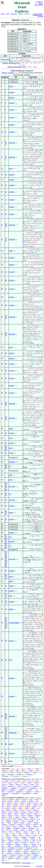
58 (6, 514)
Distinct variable (8, 63)
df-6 (26, 833)
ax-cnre (37, 791)
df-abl (10, 851)
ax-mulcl (14, 788)
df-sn (14, 808)
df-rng (25, 851)
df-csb (36, 805)
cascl (7, 776)
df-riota (16, 821)
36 (6, 371)
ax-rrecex (28, 791)
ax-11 (16, 783)
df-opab (35, 810)
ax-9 (3, 783)
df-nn (33, 832)
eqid (10, 438)
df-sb (3, 801)
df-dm (10, 815)
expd (11, 744)
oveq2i (11, 433)
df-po (31, 812)
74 (6, 597)
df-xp (23, 814)
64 (6, 538)
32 (6, 732)
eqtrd (11, 577)
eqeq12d (12, 143)
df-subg (18, 849)
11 (6, 158)
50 (6, 467)
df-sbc (29, 805)
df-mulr (11, 841)
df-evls (10, 858)
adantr (11, 609)
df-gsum (9, 844)
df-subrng (35, 853)
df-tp (27, 808)
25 (6, 272)
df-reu (9, 805)
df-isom (8, 821)
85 (6, 754)
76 (6, 609)
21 (6, 240)
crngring (12, 462)
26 (6, 280)
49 (6, 465)
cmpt (31, 770)
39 (6, 393)
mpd (10, 761)
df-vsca (27, 841)
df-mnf (30, 830)
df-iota (31, 817)
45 (6, 443)
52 (6, 483)
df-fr (3, 814)
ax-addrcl (5, 788)
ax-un (32, 784)
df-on (11, 817)
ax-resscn (11, 786)
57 (6, 506)
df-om (22, 823)
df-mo (10, 801)
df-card (15, 830)
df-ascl (11, 857)
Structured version (38, 14)
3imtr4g (12, 716)
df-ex (31, 799)
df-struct (32, 837)
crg (21, 774)
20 (6, 226)
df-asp (4, 857)
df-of (9, 823)
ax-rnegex (19, 791)
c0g (35, 772)
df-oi (8, 830)
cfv (37, 770)
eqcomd (12, 500)
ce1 (26, 776)
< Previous (39, 2)
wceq (30, 769)
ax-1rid (10, 791)
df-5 (20, 833)
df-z (21, 835)
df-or (38, 798)
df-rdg (35, 824)
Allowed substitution (15, 67)
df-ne (15, 803)
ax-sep (4, 784)
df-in (14, 807)
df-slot (10, 839)
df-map (21, 826)
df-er (14, 826)
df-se (9, 814)
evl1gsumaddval (26, 863)
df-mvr (27, 857)
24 (6, 333)
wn (13, 769)
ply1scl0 (12, 486)
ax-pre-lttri (5, 793)
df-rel (29, 814)
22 (6, 730)
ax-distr (21, 790)
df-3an (11, 799)
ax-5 (18, 781)
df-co (3, 815)
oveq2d (11, 103)
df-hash (24, 837)
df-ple (9, 842)
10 (6, 144)
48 (6, 512)
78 (6, 641)
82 (6, 718)
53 (6, 485)
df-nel (22, 803)
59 (6, 519)
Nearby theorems (39, 5)
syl (10, 466)
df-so (37, 812)
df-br (28, 810)
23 (6, 258)
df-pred (38, 815)
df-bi (27, 798)
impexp (12, 678)
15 (6, 185)
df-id (17, 812)
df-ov (23, 821)
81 (6, 716)
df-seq (16, 837)
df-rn (17, 815)
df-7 (33, 833)
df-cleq (31, 801)
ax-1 (33, 779)
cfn (20, 772)
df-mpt (4, 812)
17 (6, 200)
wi (18, 769)
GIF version (40, 16)
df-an (32, 798)
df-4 (14, 833)
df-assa (36, 855)
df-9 (7, 835)
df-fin (24, 828)
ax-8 (36, 781)
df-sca (19, 841)
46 (6, 449)
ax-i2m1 (30, 790)
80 (6, 714)
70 (6, 578)
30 (6, 318)
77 (6, 736)
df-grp (21, 848)
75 (6, 603)
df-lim (17, 817)
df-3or (4, 799)
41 (6, 419)
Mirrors (3, 14)
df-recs (28, 824)
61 (6, 552)
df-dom (8, 828)
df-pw (8, 808)
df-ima (30, 815)
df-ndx (17, 839)
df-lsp (28, 855)
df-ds (16, 842)
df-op (33, 808)
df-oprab (31, 821)
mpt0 (11, 428)
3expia (11, 641)
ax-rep (37, 783)
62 (6, 540)
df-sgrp (26, 846)
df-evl (18, 858)
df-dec (28, 835)
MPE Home (14, 14)
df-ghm (27, 849)
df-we (16, 814)
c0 (17, 770)
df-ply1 (33, 858)
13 (6, 175)
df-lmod (13, 855)
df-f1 (20, 819)
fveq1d (11, 117)
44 (6, 447)
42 (6, 734)
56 (6, 500)
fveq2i (11, 453)
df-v (22, 805)
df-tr (10, 812)
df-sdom (16, 828)
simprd (11, 571)
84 (6, 744)
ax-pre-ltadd (26, 793)
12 (6, 727)
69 (6, 571)
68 (6, 566)
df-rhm (26, 853)
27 (6, 289)
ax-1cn (19, 786)
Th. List (21, 14)
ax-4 (12, 781)
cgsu (3, 774)
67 (6, 564)
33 (6, 353)
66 (6, 547)
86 (6, 762)
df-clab (24, 801)
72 (6, 586)
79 (6, 660)
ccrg (31, 774)
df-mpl (35, 857)
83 (6, 738)
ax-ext (30, 783)
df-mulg (10, 849)
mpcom (12, 753)
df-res (23, 815)
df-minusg (29, 848)
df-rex (35, 803)
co (13, 772)
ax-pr (25, 784)
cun (11, 770)
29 (6, 305)
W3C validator (39, 866)
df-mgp (17, 851)
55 (6, 495)
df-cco (32, 842)
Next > (41, 3)
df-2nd (36, 823)
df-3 (7, 833)
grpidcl (11, 541)
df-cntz (35, 849)
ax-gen (6, 781)
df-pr (20, 808)
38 (6, 403)
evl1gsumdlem (14, 623)
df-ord (4, 817)
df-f (14, 819)
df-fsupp (31, 828)
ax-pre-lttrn (15, 793)
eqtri (10, 448)
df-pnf (22, 830)
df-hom (24, 842)
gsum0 (11, 443)
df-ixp (35, 826)
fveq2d (11, 110)
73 (6, 595)
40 (6, 405)
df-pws (26, 844)
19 (6, 214)
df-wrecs (20, 824)
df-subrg (4, 855)
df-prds (18, 844)
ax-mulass (12, 790)
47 (6, 453)
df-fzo (8, 837)
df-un (8, 807)
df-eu (17, 801)
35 (6, 364)
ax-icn (27, 786)
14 (6, 238)
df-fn (8, 819)
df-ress (33, 839)
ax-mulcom (33, 788)
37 (6, 378)
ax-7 (30, 781)
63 (6, 560)
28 (6, 316)
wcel (37, 769)
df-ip (34, 841)
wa (23, 769)
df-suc (24, 817)
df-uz (35, 835)
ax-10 (10, 783)
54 (6, 487)
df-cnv (36, 814)
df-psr (19, 857)
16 (6, 192)
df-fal (24, 799)
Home (8, 14)
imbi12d (12, 157)
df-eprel (24, 812)
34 (6, 417)
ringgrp (11, 532)
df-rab (16, 805)
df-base (25, 839)
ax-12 (23, 783)
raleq (11, 86)
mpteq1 (12, 97)
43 (6, 433)
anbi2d (11, 92)
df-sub (18, 832)
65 (6, 545)
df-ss (21, 807)
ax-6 (24, 781)
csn (23, 770)
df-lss (21, 855)
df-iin (22, 810)
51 (6, 493)
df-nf (37, 799)
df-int (8, 810)
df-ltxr (4, 832)
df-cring (17, 853)
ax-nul (11, 784)
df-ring (9, 853)
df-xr (37, 830)
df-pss (27, 807)
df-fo (26, 819)
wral (4, 770)
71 (6, 601)
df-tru (18, 799)
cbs (28, 772)
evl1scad (12, 559)
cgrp (12, 774)
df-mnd (34, 846)
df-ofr (15, 823)
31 (6, 335)
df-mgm (17, 846)
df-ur (32, 851)
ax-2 (37, 779)
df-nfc (9, 803)
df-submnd (12, 848)
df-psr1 (25, 858)
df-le (11, 832)
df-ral (29, 803)
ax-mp (28, 779)
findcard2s (13, 733)
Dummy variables (8, 73)
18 (6, 224)
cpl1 (17, 776)
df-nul (34, 807)
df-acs (10, 846)
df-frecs (12, 824)
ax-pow (18, 784)
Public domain (26, 866)
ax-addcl (35, 786)
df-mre (34, 844)
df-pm (28, 826)
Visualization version (37, 15)
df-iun (15, 810)
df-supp (4, 824)
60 (6, 576)
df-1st (29, 823)
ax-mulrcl (23, 788)
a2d (10, 660)
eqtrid (11, 513)
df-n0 (14, 835)
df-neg (26, 832)
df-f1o (33, 819)
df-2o (8, 826)
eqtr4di (11, 602)
